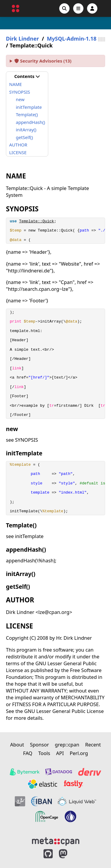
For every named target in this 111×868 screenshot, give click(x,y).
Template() (27, 114)
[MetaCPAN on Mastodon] (69, 854)
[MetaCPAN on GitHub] (48, 854)
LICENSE (18, 152)
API (60, 753)
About (17, 745)
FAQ (28, 753)
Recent (93, 745)
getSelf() (25, 137)
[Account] (92, 8)
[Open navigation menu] (78, 8)
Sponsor (39, 745)
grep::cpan (67, 745)
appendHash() (31, 122)
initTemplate (29, 107)
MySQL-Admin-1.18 (71, 39)
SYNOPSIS (20, 92)
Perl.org (79, 753)
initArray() (26, 130)
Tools (44, 753)
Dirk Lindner (22, 39)
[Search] (64, 8)
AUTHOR (18, 145)
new (20, 99)
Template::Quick (36, 221)
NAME (16, 84)
